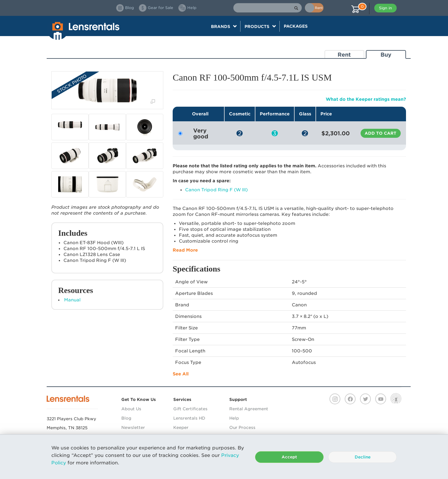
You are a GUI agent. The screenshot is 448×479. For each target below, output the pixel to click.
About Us (131, 409)
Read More (185, 250)
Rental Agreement (249, 409)
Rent (344, 55)
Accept (289, 457)
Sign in (385, 8)
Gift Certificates (190, 409)
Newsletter (133, 428)
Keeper (181, 428)
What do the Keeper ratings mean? (366, 99)
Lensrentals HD (189, 418)
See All (181, 374)
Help (234, 418)
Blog (126, 418)
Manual (72, 300)
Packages (296, 26)
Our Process (242, 428)
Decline (363, 457)
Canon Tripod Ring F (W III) (216, 190)
